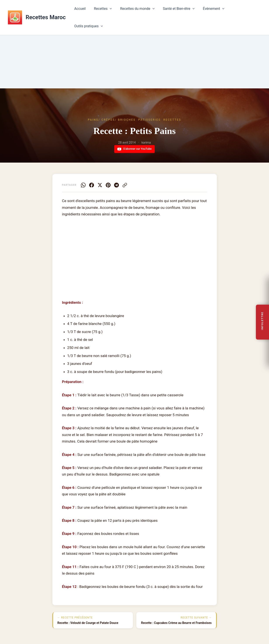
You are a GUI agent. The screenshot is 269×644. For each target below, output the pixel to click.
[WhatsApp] (83, 185)
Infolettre (263, 321)
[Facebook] (92, 185)
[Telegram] (116, 185)
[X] (100, 185)
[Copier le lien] (125, 185)
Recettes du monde (138, 10)
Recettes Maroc (46, 10)
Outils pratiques (243, 10)
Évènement (211, 10)
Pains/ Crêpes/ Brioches (112, 120)
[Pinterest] (108, 185)
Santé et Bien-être (178, 10)
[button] (111, 10)
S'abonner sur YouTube (134, 149)
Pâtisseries (150, 120)
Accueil (83, 10)
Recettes (104, 10)
